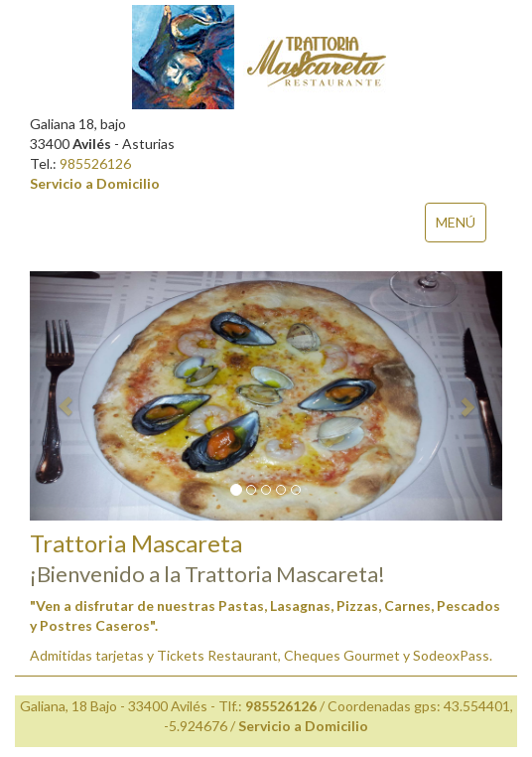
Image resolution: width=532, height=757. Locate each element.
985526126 (95, 163)
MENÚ (456, 222)
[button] (65, 396)
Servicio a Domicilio (95, 183)
